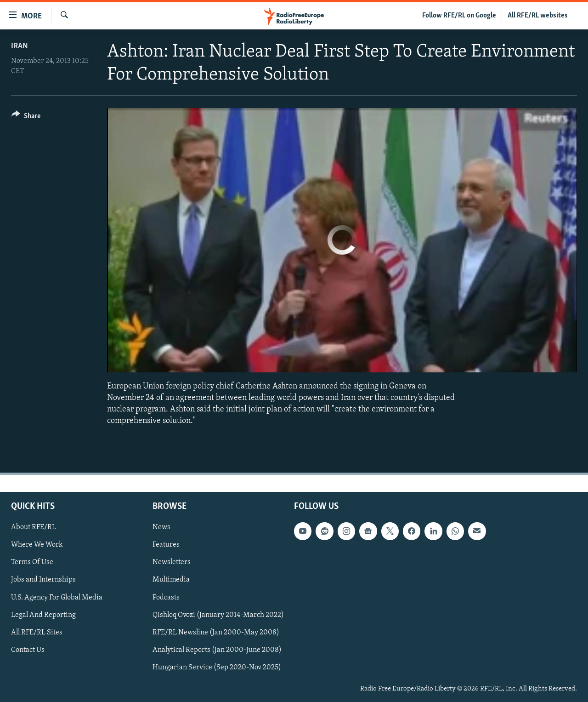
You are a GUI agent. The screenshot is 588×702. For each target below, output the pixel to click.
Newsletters (172, 562)
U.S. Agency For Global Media (57, 597)
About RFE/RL (34, 527)
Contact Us (28, 650)
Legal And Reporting (43, 615)
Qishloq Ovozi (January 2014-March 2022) (218, 615)
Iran (20, 46)
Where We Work (37, 545)
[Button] (26, 117)
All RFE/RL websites (538, 16)
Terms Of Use (32, 562)
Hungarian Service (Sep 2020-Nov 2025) (217, 667)
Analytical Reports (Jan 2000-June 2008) (217, 650)
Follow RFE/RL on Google (459, 16)
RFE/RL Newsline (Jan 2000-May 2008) (216, 632)
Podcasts (166, 597)
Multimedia (171, 580)
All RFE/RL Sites (37, 632)
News (161, 527)
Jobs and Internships (43, 580)
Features (166, 545)
